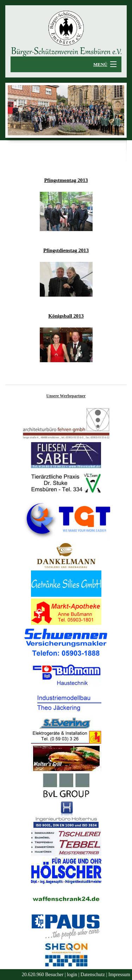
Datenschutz (93, 975)
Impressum (119, 975)
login (72, 975)
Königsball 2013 (66, 316)
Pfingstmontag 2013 (66, 180)
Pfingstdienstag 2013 (66, 250)
